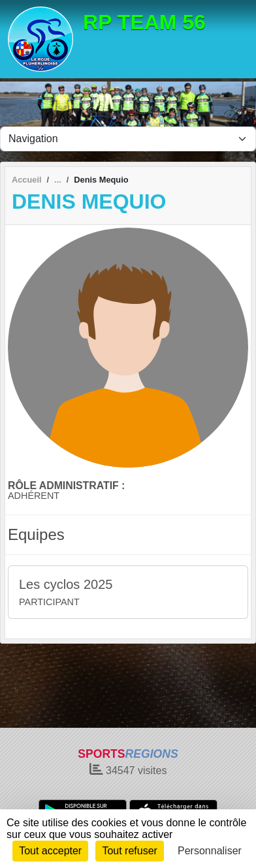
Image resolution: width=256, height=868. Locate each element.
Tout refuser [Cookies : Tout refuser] (129, 851)
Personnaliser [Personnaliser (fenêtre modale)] (210, 851)
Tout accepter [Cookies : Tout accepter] (50, 851)
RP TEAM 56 (144, 22)
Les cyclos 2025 (66, 584)
